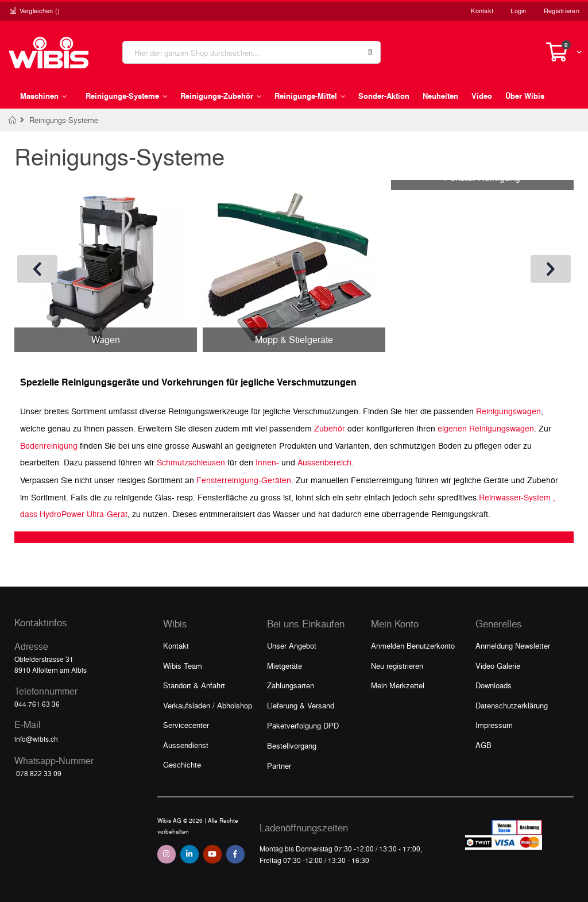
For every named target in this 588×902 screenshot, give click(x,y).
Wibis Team (183, 666)
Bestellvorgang (292, 745)
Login (518, 11)
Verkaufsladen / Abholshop (208, 705)
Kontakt (482, 11)
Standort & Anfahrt (194, 685)
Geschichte (182, 764)
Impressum (494, 725)
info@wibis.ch (36, 739)
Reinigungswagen (508, 411)
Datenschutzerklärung (512, 705)
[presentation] (37, 269)
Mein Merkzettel (398, 685)
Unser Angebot (292, 645)
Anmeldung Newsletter (513, 645)
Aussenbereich (324, 462)
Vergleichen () (34, 11)
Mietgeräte (285, 666)
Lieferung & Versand (301, 705)
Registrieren (562, 11)
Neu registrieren (397, 666)
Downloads (494, 685)
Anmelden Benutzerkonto (413, 645)
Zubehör (330, 428)
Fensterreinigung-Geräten (244, 480)
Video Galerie (498, 666)
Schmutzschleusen (191, 462)
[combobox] (252, 52)
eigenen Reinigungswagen (486, 428)
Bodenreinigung (49, 445)
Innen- (267, 462)
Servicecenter (186, 725)
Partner (279, 766)
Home (13, 120)
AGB (483, 745)
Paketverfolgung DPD (303, 725)
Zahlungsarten (291, 685)
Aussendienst (186, 745)
